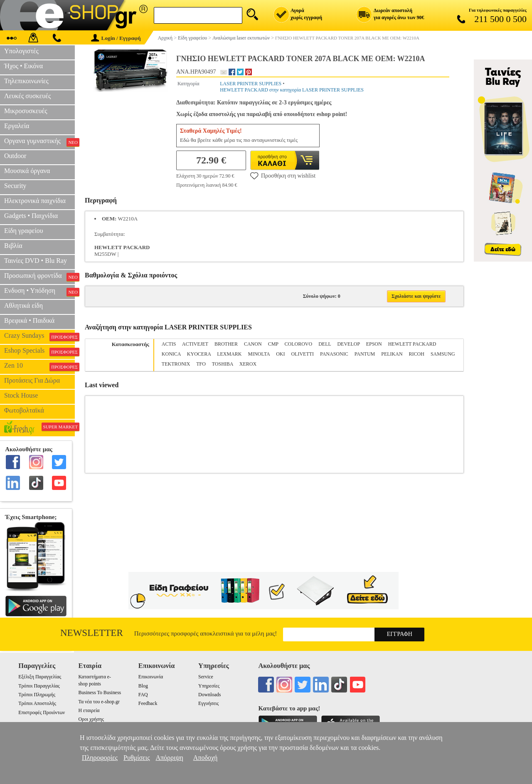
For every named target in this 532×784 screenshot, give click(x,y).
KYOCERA (199, 354)
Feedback (148, 703)
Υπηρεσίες (209, 686)
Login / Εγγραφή (116, 38)
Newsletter (92, 633)
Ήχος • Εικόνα (23, 66)
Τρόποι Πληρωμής (37, 695)
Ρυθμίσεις (137, 758)
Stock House (21, 395)
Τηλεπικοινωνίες (26, 81)
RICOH (417, 354)
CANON (253, 344)
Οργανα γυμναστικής (39, 142)
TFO (201, 364)
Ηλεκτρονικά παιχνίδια (35, 201)
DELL (325, 344)
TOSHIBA (223, 364)
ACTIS (169, 344)
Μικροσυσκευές (26, 111)
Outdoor (15, 156)
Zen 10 (39, 366)
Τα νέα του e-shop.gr (99, 702)
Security (15, 186)
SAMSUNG (443, 354)
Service (206, 677)
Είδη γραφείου (24, 231)
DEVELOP (348, 344)
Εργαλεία (17, 126)
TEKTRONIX (176, 364)
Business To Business (100, 692)
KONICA (171, 354)
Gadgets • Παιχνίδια (31, 216)
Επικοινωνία (151, 677)
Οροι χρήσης (91, 719)
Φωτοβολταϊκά (24, 410)
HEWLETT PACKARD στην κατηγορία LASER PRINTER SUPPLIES (292, 90)
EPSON (374, 344)
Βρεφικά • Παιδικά (29, 320)
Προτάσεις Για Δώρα (32, 380)
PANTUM (365, 354)
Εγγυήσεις (208, 703)
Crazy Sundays (39, 336)
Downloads (209, 695)
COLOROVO (299, 344)
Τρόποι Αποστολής (37, 703)
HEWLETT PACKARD (412, 344)
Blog (143, 686)
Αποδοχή (206, 758)
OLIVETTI (302, 354)
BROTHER (226, 344)
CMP (273, 344)
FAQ (143, 695)
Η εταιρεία (89, 710)
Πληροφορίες (100, 758)
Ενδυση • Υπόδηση (39, 292)
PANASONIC (334, 354)
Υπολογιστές (21, 51)
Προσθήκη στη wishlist (283, 176)
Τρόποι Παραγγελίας (39, 686)
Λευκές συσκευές (27, 96)
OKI (280, 354)
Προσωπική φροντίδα (39, 277)
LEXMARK (229, 354)
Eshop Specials (39, 351)
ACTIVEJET (195, 344)
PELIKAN (392, 354)
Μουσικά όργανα (27, 171)
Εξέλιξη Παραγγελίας (40, 677)
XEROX (248, 364)
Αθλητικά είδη (23, 305)
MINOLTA (259, 354)
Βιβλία (13, 246)
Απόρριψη (169, 758)
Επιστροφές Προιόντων (42, 712)
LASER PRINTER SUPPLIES (251, 84)
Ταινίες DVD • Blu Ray (36, 261)
